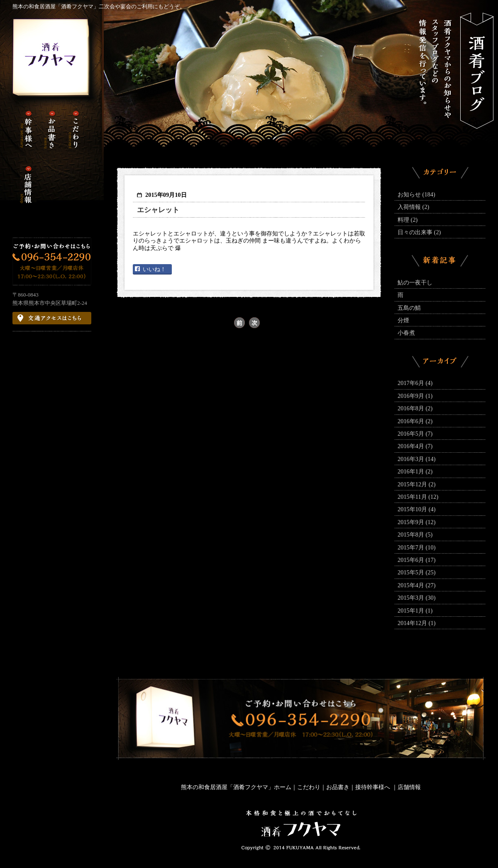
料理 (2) (408, 220)
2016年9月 (415, 396)
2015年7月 (417, 547)
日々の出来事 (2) (419, 232)
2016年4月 (415, 446)
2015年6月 (417, 560)
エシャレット (158, 210)
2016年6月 (415, 421)
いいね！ (154, 269)
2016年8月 (415, 408)
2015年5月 (417, 572)
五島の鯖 (409, 308)
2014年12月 (417, 623)
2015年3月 (417, 598)
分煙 (403, 320)
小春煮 (406, 333)
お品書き (338, 787)
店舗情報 (409, 787)
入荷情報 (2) (413, 207)
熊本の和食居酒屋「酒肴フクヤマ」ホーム (236, 787)
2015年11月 (418, 497)
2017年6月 (415, 383)
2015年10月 (417, 509)
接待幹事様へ (373, 787)
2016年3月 (417, 459)
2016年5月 (415, 434)
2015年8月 (415, 535)
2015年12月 (417, 484)
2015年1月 (415, 611)
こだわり (309, 787)
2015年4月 (417, 585)
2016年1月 (415, 471)
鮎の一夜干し (415, 282)
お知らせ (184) (416, 194)
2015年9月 (417, 522)
